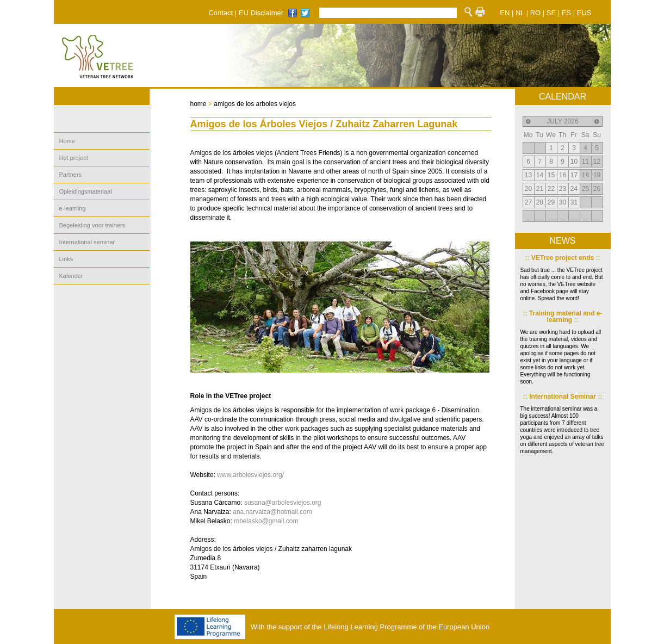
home (198, 104)
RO (536, 13)
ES (566, 13)
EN (505, 13)
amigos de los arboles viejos (255, 104)
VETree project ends (562, 258)
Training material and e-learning (562, 317)
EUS (584, 13)
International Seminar (563, 397)
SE (551, 13)
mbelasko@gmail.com (266, 521)
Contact (221, 13)
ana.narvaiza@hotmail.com (272, 512)
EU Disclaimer (261, 13)
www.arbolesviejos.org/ (250, 475)
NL (520, 13)
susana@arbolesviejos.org (283, 503)
